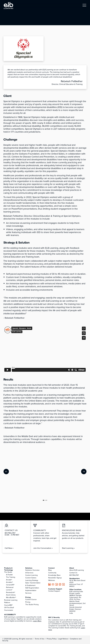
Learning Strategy (32, 580)
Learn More (37, 621)
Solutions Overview (32, 570)
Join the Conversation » (43, 548)
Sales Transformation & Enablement (33, 584)
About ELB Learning (77, 570)
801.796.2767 (74, 575)
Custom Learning (31, 575)
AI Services (29, 573)
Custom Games (31, 578)
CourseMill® (8, 605)
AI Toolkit (9, 575)
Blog (50, 570)
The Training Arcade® (11, 578)
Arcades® (9, 582)
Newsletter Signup (55, 578)
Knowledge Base (54, 575)
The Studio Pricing (32, 604)
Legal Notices (63, 639)
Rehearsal (10, 587)
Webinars (52, 580)
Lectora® (9, 590)
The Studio (8, 572)
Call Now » (9, 548)
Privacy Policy (52, 639)
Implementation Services (31, 592)
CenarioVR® (10, 585)
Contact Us (73, 573)
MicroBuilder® (11, 597)
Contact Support (54, 591)
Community (52, 573)
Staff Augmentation (32, 588)
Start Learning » (68, 548)
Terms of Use (39, 639)
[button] (84, 6)
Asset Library (11, 595)
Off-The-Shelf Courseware (9, 609)
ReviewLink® (11, 592)
